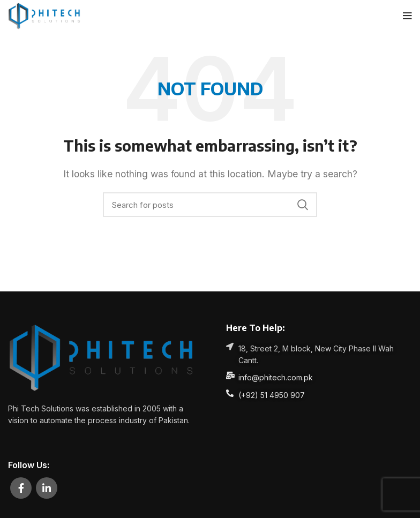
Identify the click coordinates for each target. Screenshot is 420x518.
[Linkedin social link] (47, 488)
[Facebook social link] (21, 488)
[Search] (210, 205)
